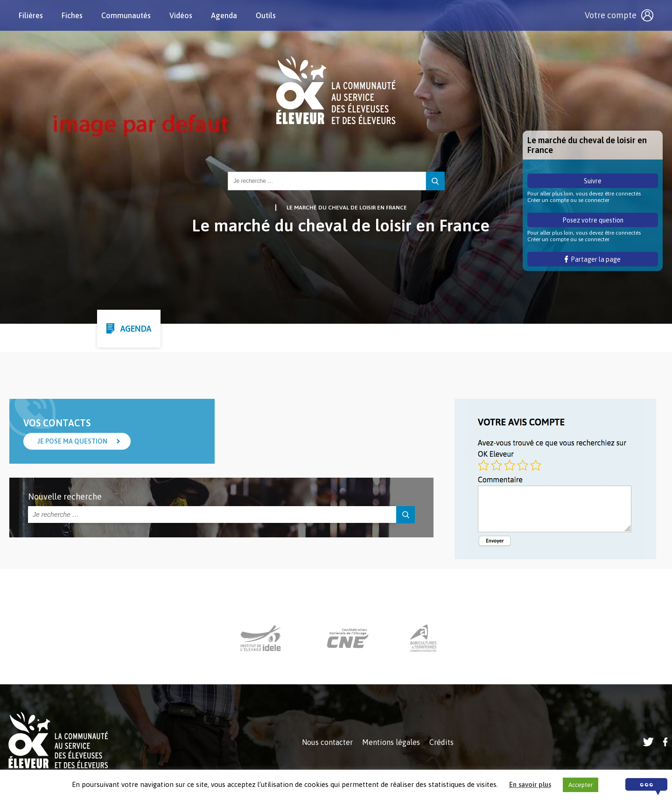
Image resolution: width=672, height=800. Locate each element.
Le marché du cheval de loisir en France (347, 208)
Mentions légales (391, 742)
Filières (31, 15)
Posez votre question (593, 220)
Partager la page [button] (593, 259)
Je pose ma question (72, 441)
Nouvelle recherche (65, 497)
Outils (266, 15)
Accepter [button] (581, 785)
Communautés (126, 15)
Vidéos (181, 15)
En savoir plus (530, 784)
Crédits (441, 742)
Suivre (593, 181)
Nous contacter (327, 742)
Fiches (72, 15)
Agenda (224, 15)
